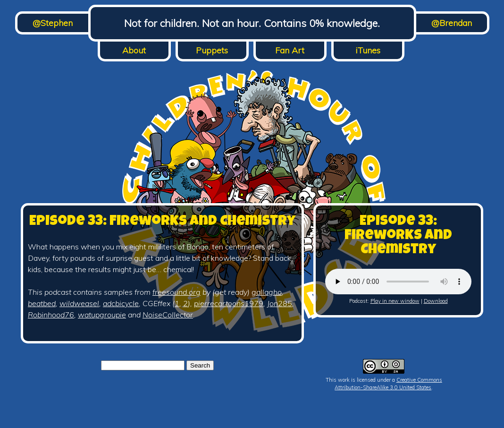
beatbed (42, 303)
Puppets (212, 50)
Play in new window (395, 301)
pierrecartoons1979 (229, 303)
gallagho (267, 292)
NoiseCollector (168, 315)
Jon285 (280, 303)
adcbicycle (121, 303)
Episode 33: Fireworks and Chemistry (162, 222)
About (134, 50)
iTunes (368, 50)
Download (436, 301)
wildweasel (79, 303)
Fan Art (290, 50)
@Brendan (452, 23)
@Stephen (53, 23)
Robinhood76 (51, 315)
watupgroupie (102, 315)
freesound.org (176, 292)
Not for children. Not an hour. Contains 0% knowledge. (252, 23)
